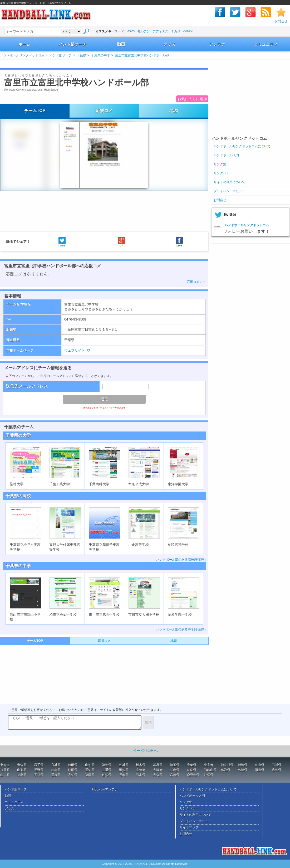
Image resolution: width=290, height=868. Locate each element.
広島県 (277, 770)
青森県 (22, 765)
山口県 (5, 775)
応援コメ (104, 111)
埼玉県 (175, 765)
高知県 (73, 775)
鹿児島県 (193, 775)
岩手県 (39, 765)
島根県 (243, 770)
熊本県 (141, 775)
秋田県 (73, 765)
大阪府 (158, 770)
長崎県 (124, 775)
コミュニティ (266, 44)
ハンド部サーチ (73, 44)
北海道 (5, 765)
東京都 (209, 765)
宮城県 (56, 765)
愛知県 (90, 770)
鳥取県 (225, 770)
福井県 (5, 770)
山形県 (90, 765)
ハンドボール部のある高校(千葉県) (181, 560)
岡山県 (259, 770)
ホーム (24, 44)
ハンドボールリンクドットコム (22, 55)
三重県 (107, 770)
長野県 (39, 770)
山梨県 (22, 770)
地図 (174, 111)
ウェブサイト (75, 350)
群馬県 (158, 765)
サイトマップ (189, 827)
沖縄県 (209, 775)
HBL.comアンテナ (105, 789)
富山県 (259, 765)
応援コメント (196, 282)
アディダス (160, 31)
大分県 (158, 775)
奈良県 (191, 770)
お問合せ (281, 21)
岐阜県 (56, 770)
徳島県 (22, 775)
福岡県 (90, 775)
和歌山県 (210, 770)
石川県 (277, 765)
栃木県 (141, 765)
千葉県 (81, 55)
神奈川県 (227, 765)
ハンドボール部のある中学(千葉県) (181, 629)
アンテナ (217, 44)
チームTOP (35, 111)
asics (131, 31)
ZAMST (188, 31)
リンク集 (220, 164)
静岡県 (73, 770)
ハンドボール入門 (226, 155)
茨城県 (124, 765)
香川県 (39, 775)
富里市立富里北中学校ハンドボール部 (142, 55)
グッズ (169, 44)
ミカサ (176, 31)
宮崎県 (175, 775)
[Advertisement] (99, 64)
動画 (121, 44)
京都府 (141, 770)
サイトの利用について (229, 182)
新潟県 (243, 765)
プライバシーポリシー (229, 191)
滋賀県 (124, 770)
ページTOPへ (145, 751)
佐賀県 (107, 775)
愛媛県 (56, 775)
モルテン (144, 31)
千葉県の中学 (101, 55)
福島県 (107, 765)
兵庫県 (175, 770)
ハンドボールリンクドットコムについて (242, 146)
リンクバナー (223, 173)
